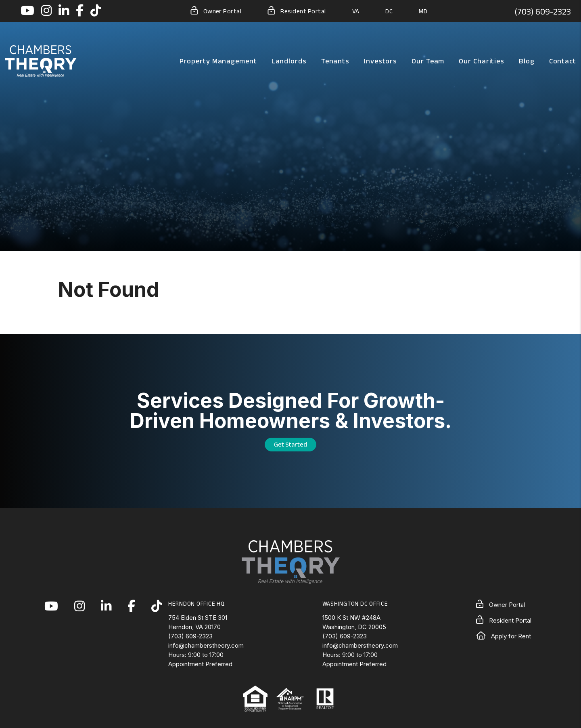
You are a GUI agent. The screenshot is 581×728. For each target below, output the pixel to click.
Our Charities (482, 61)
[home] (41, 61)
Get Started (290, 444)
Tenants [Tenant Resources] (335, 61)
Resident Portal (297, 10)
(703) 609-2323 (543, 11)
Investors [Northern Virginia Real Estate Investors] (380, 61)
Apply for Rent (504, 636)
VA (356, 11)
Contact (563, 61)
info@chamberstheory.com (206, 645)
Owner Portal (216, 10)
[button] (27, 11)
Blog (527, 61)
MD (423, 11)
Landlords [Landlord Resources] (289, 61)
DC (389, 11)
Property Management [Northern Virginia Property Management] (218, 61)
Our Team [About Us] (428, 61)
